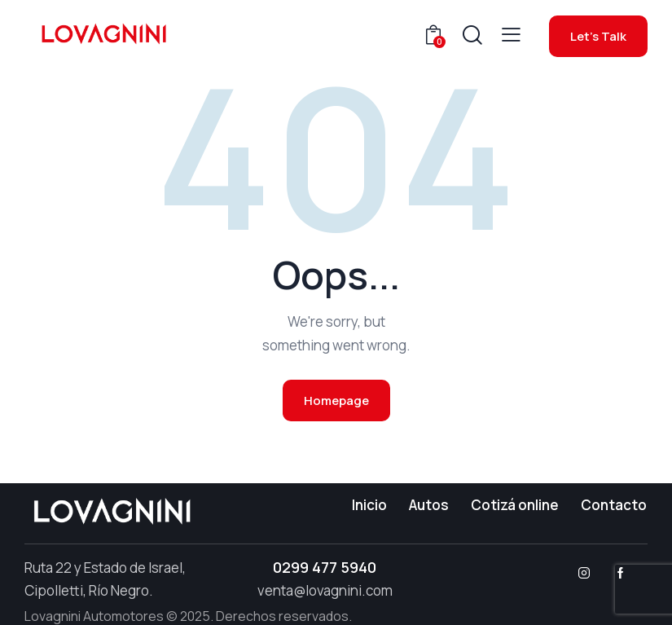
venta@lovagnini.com (325, 590)
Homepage (336, 401)
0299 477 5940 (325, 567)
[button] (511, 35)
